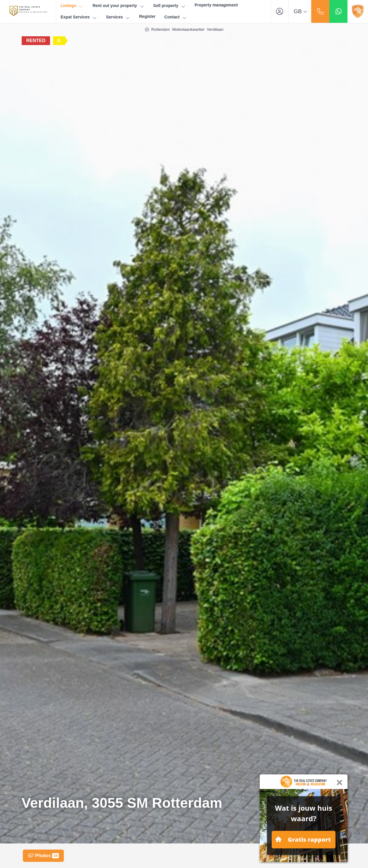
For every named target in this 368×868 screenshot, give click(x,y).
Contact (176, 17)
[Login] (280, 11)
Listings (72, 6)
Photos (43, 856)
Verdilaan (215, 29)
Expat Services (79, 17)
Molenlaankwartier (188, 29)
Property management (216, 5)
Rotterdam (161, 29)
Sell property (169, 6)
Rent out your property (118, 6)
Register (147, 16)
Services (118, 17)
